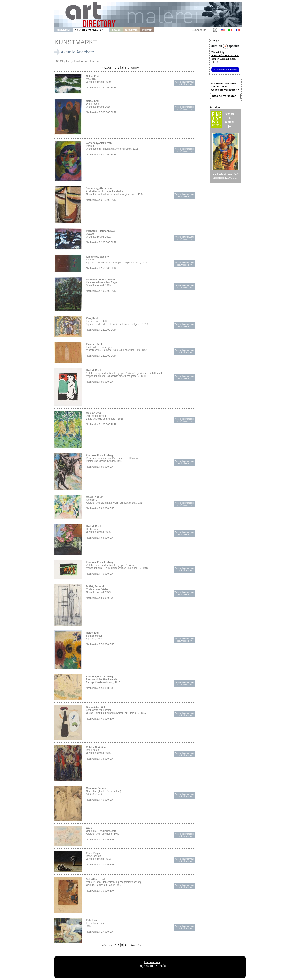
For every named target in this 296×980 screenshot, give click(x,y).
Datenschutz (152, 962)
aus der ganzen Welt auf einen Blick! (225, 57)
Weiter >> (136, 68)
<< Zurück (107, 68)
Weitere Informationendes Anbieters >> (184, 83)
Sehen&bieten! (230, 120)
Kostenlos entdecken (225, 69)
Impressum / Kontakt (152, 966)
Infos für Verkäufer (224, 96)
